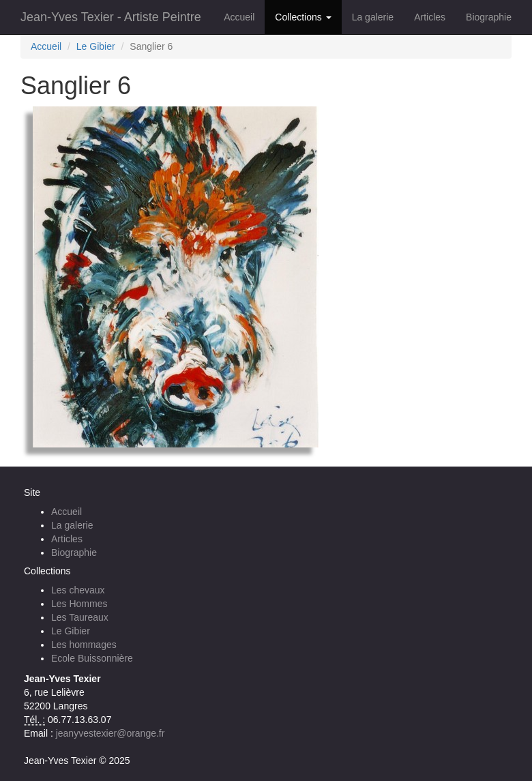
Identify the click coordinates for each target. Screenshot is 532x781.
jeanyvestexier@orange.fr (110, 733)
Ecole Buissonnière (92, 658)
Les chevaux (78, 590)
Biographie (489, 17)
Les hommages (84, 645)
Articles (430, 17)
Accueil (239, 17)
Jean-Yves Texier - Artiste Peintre (111, 17)
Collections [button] (303, 17)
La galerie (373, 17)
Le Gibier (96, 46)
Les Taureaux (80, 617)
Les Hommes (79, 604)
